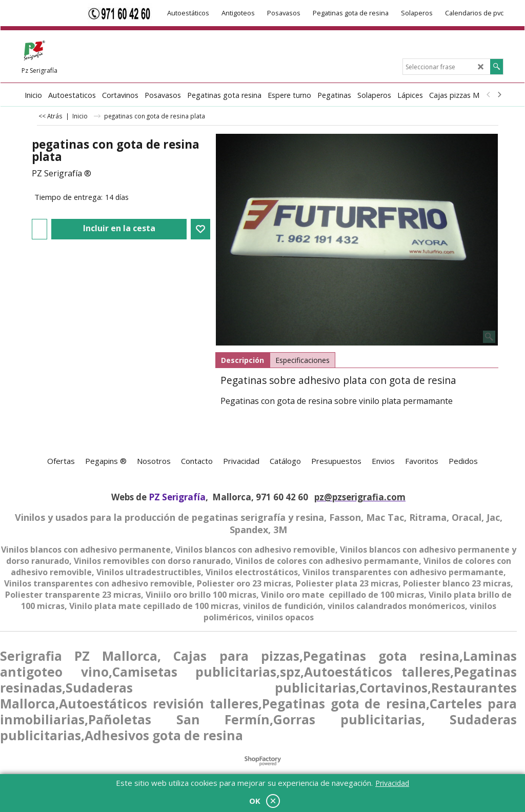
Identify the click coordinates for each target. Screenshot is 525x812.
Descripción (243, 360)
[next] (499, 95)
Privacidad (392, 783)
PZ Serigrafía (177, 497)
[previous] (489, 95)
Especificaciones (302, 360)
